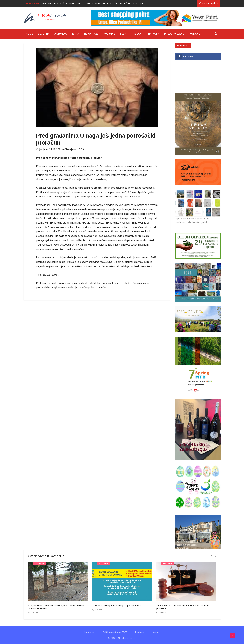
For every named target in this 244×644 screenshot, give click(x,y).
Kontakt (156, 632)
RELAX (137, 34)
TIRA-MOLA (153, 34)
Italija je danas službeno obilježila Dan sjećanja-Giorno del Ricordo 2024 (130, 3)
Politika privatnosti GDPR (115, 632)
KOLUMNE (109, 34)
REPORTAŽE (91, 34)
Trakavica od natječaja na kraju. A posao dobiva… (118, 606)
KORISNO (195, 34)
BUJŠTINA (44, 34)
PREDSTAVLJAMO (174, 34)
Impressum (90, 632)
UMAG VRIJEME (198, 77)
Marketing (140, 632)
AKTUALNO (61, 34)
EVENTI (124, 34)
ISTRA (76, 34)
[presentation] (211, 556)
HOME (29, 34)
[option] (130, 3)
